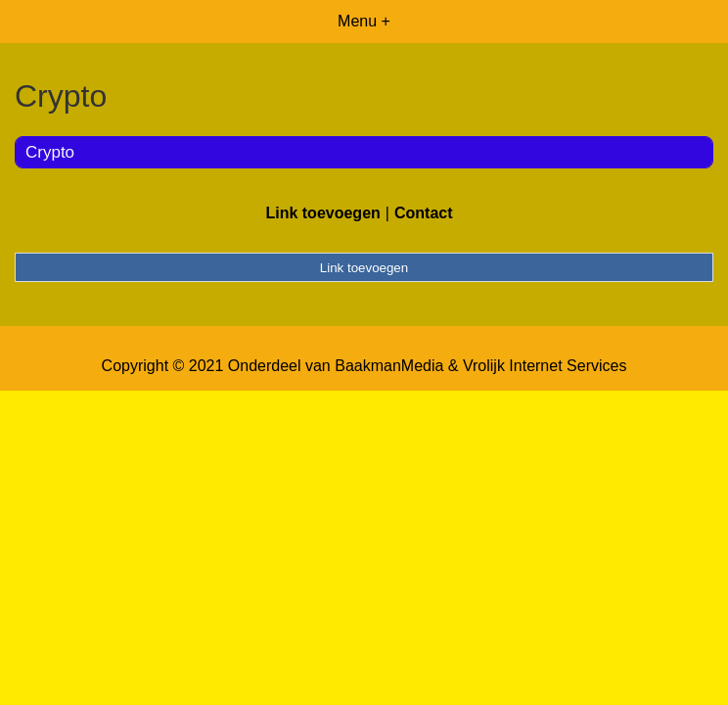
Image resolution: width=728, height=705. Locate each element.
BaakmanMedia (389, 366)
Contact (424, 213)
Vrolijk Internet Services (545, 366)
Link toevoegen (322, 213)
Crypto (50, 152)
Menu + (364, 21)
